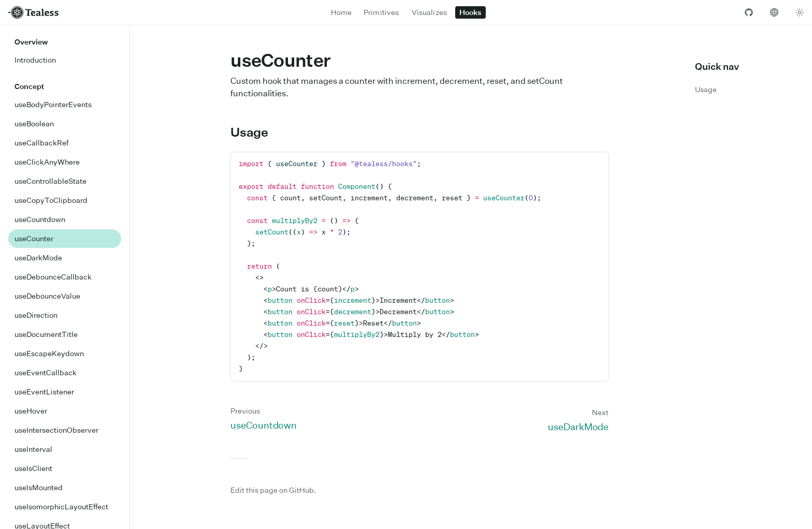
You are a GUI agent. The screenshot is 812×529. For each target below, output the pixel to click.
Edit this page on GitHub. (273, 490)
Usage (255, 132)
